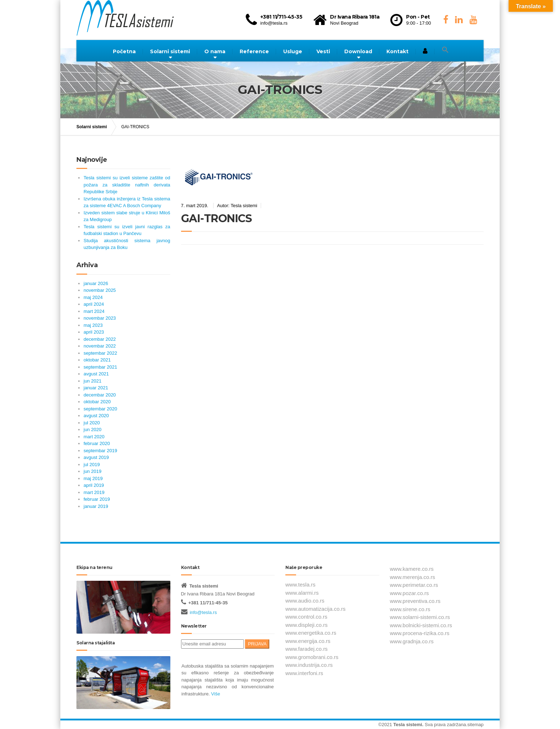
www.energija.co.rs (308, 641)
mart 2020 (94, 437)
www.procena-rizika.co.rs (420, 633)
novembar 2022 (100, 346)
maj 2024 (93, 297)
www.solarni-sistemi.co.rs (420, 617)
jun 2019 (92, 471)
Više (215, 694)
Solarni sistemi (170, 51)
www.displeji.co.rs (306, 625)
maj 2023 (93, 325)
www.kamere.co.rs (412, 569)
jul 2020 (92, 423)
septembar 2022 (100, 353)
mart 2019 (94, 492)
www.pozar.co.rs (409, 593)
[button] (445, 50)
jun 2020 (92, 430)
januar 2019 (96, 506)
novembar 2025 (100, 290)
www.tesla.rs (300, 585)
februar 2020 (97, 443)
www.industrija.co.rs (309, 665)
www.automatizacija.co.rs (315, 609)
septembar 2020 (100, 409)
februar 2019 (97, 499)
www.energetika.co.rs (311, 633)
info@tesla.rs (203, 612)
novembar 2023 (100, 318)
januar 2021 (96, 388)
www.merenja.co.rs (413, 577)
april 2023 (94, 332)
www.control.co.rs (306, 617)
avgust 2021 (96, 374)
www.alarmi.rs (302, 593)
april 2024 (94, 304)
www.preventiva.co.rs (415, 601)
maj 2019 (93, 478)
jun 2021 (92, 381)
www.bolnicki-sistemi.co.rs (421, 625)
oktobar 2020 (97, 402)
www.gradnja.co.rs (412, 641)
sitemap (475, 725)
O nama (215, 51)
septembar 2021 (100, 367)
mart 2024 (94, 311)
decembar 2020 (100, 395)
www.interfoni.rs (304, 673)
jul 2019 (92, 465)
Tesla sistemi (408, 725)
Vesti (323, 51)
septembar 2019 (100, 451)
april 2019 (94, 485)
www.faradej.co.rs (306, 649)
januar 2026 (96, 283)
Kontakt (397, 51)
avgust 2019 (96, 457)
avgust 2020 (96, 416)
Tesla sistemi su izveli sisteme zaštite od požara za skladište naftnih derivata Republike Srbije (127, 185)
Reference (254, 51)
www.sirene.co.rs (410, 609)
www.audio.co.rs (305, 601)
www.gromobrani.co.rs (312, 657)
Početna (124, 51)
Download (358, 51)
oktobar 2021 (97, 360)
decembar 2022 (100, 339)
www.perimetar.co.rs (414, 585)
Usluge (293, 51)
